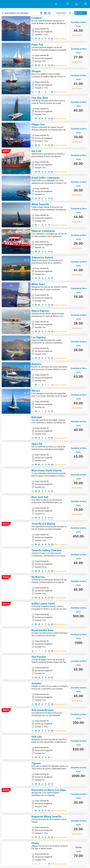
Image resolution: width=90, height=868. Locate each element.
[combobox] (64, 13)
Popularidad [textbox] (63, 13)
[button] (76, 4)
